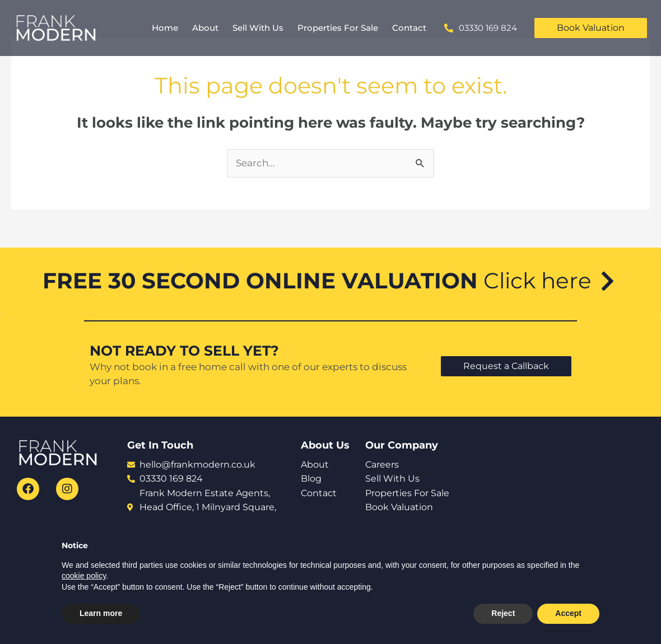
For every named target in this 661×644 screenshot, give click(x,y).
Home (165, 28)
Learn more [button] (101, 613)
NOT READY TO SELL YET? (184, 351)
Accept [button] (568, 613)
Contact (409, 28)
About (205, 28)
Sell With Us (258, 28)
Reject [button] (503, 613)
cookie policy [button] (84, 576)
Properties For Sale (338, 28)
